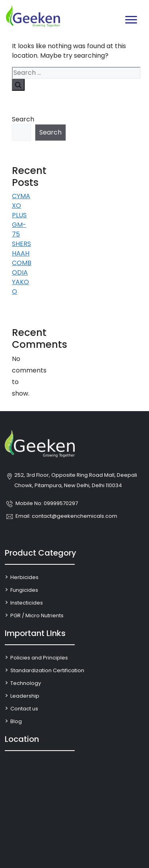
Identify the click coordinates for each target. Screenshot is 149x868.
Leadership (25, 696)
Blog (16, 721)
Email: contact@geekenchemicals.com (66, 516)
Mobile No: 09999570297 (47, 503)
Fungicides (24, 590)
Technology (26, 683)
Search (22, 119)
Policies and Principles (39, 658)
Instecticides (27, 603)
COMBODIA (22, 268)
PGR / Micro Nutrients (37, 615)
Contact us (24, 709)
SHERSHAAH (21, 249)
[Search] (18, 85)
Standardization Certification (47, 670)
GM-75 (19, 229)
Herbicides (24, 577)
